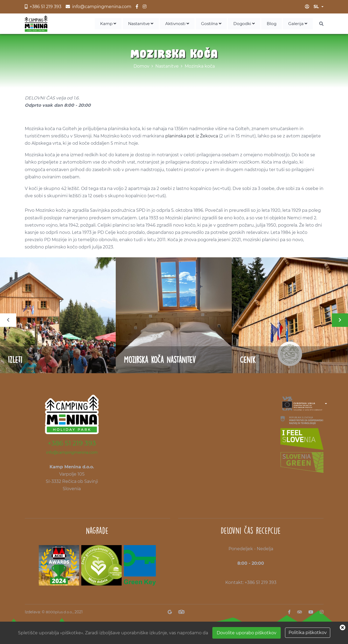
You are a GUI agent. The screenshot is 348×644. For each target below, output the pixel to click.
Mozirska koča (200, 67)
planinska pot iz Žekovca (192, 137)
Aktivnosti (174, 24)
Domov (141, 67)
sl (316, 7)
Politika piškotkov (308, 633)
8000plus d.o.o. (60, 613)
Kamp (102, 24)
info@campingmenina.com (72, 453)
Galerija (298, 24)
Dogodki (243, 24)
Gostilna (210, 24)
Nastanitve (136, 24)
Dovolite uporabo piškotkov (247, 633)
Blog (271, 24)
